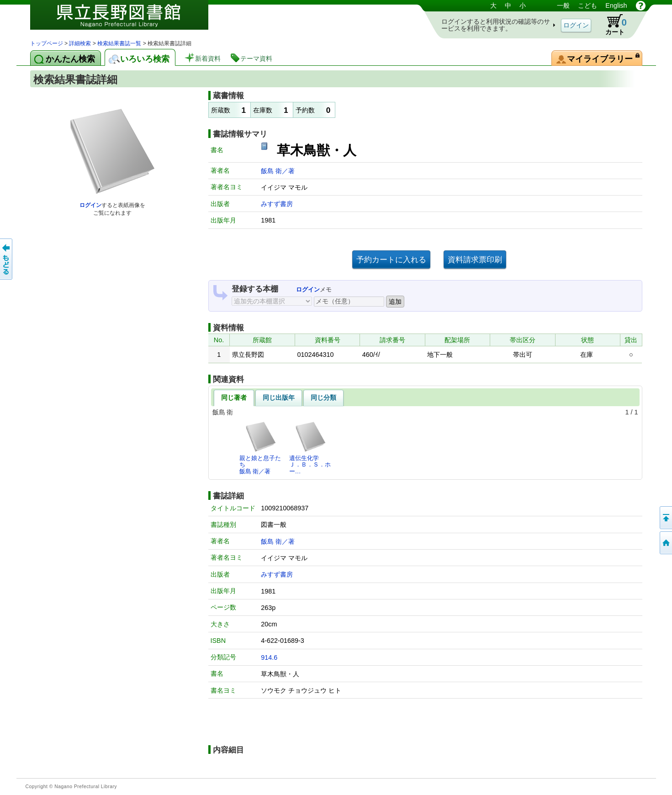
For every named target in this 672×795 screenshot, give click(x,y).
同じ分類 (323, 397)
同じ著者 (234, 397)
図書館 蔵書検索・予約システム (126, 19)
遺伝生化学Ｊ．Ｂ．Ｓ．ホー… (310, 448)
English (616, 5)
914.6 (269, 657)
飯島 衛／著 (278, 171)
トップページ (47, 43)
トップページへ (665, 543)
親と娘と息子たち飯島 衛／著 (260, 448)
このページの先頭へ (665, 518)
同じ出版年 (279, 397)
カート (612, 25)
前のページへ (7, 259)
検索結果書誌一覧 (119, 43)
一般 (563, 5)
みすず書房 (277, 204)
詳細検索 (80, 43)
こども (587, 5)
